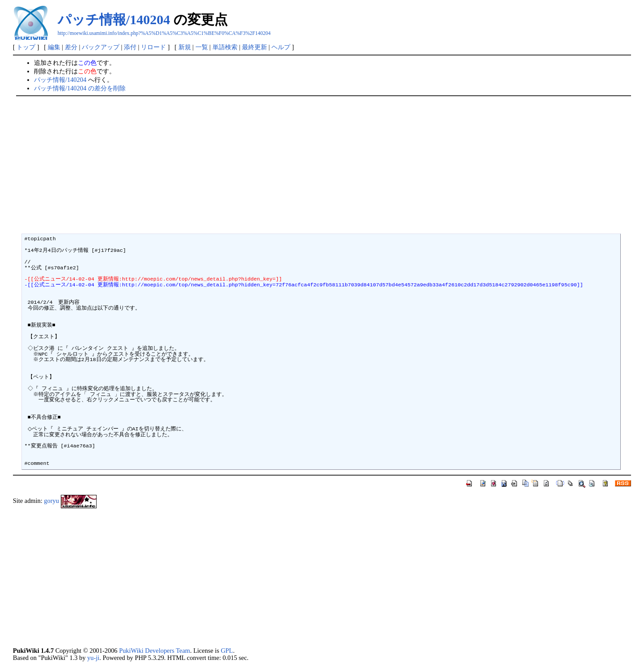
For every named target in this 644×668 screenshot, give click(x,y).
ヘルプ (281, 47)
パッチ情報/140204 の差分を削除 (80, 88)
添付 (130, 47)
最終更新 (254, 47)
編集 (54, 47)
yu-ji (93, 658)
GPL (227, 651)
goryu (51, 501)
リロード (153, 47)
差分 (71, 47)
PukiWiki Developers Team (155, 651)
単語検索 (225, 47)
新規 (185, 47)
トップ (26, 47)
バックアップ (101, 47)
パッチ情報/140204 (114, 19)
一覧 (202, 47)
